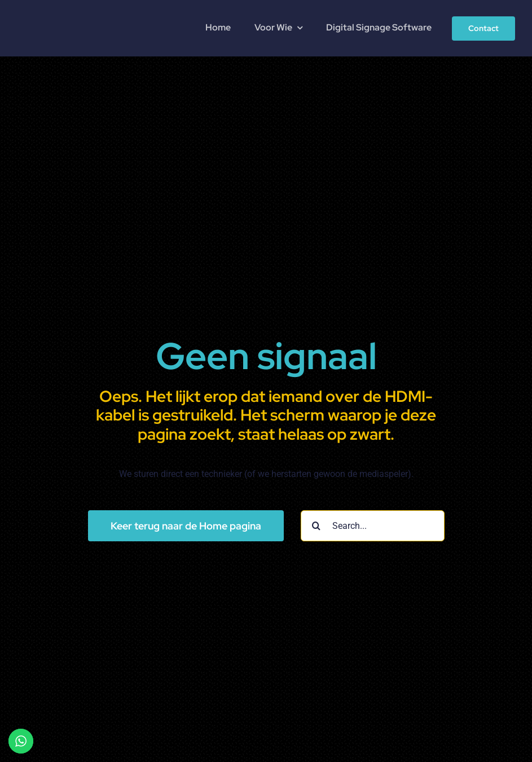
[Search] (316, 526)
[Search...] (373, 526)
